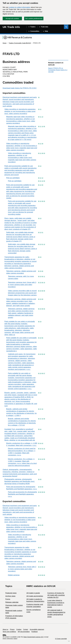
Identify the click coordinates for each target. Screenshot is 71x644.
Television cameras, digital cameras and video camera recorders (21, 272)
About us (5, 629)
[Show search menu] (66, 27)
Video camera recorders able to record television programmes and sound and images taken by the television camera (22, 293)
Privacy (12, 629)
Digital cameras (14, 575)
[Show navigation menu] (32, 27)
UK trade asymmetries (35, 596)
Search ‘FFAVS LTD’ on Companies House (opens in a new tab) (58, 70)
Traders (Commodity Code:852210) (20, 43)
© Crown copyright (61, 639)
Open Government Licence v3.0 (33, 637)
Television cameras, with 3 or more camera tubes (21, 277)
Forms (8, 599)
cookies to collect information (20, 7)
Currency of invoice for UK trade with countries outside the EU (56, 595)
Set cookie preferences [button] (34, 18)
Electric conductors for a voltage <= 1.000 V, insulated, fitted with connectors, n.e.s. (22, 444)
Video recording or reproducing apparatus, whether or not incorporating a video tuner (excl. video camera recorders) (20, 111)
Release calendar (12, 602)
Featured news (11, 593)
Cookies (19, 629)
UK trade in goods (33, 593)
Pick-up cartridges (13, 178)
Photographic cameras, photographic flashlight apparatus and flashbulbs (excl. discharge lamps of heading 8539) (20, 481)
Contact (26, 629)
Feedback (34, 632)
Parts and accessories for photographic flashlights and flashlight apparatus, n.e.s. (22, 488)
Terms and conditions (9, 632)
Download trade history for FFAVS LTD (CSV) (20, 88)
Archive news (10, 596)
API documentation (24, 632)
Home (5, 43)
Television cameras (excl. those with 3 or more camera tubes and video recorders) (22, 285)
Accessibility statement (37, 629)
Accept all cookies (12, 18)
